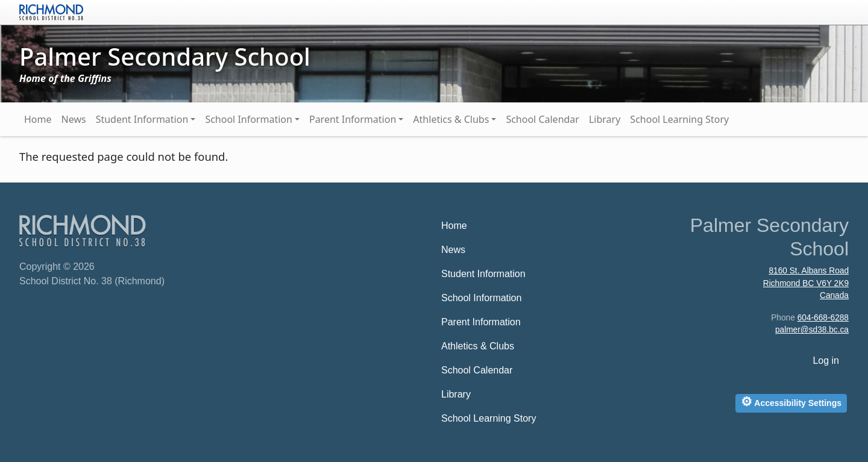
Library (605, 119)
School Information (249, 119)
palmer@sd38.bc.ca (812, 330)
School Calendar (542, 119)
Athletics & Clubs (451, 119)
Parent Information (353, 119)
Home (38, 119)
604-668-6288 (823, 318)
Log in (826, 361)
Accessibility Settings (791, 401)
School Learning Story (679, 119)
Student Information (142, 119)
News (74, 119)
